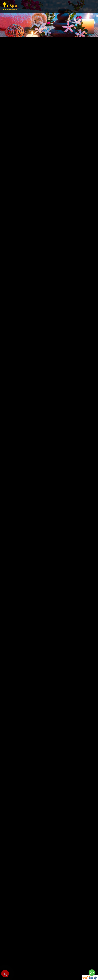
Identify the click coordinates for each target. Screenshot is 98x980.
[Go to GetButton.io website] (92, 977)
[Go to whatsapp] (92, 973)
